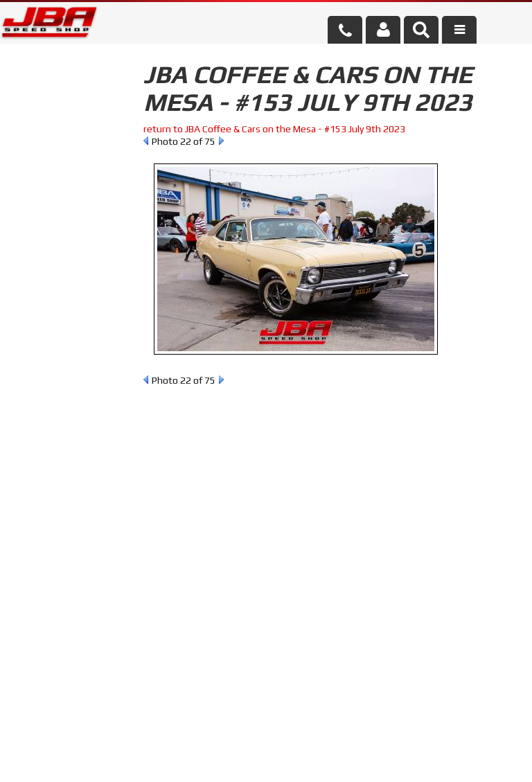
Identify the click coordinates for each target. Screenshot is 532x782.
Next (221, 141)
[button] (421, 30)
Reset (30, 182)
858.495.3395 (69, 437)
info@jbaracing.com (189, 728)
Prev (146, 141)
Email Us (58, 398)
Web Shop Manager (377, 757)
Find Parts (82, 182)
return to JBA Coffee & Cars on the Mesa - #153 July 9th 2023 (274, 129)
